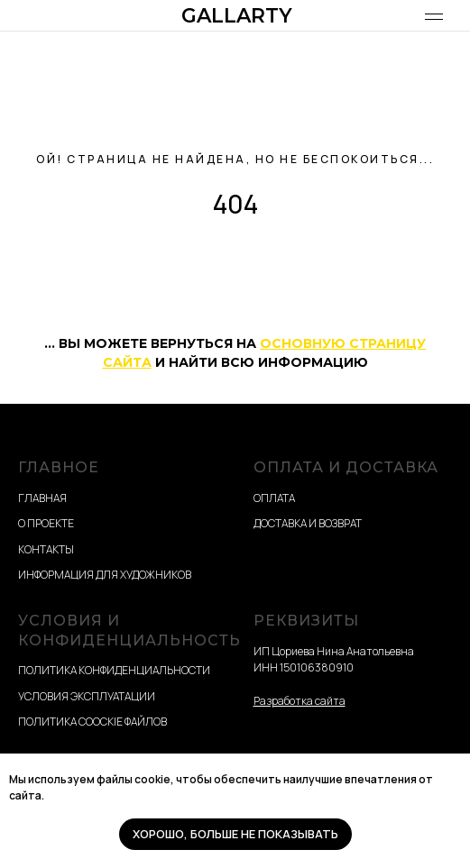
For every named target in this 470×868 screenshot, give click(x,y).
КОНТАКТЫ (46, 549)
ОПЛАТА (274, 498)
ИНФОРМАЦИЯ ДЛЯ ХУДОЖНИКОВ (105, 575)
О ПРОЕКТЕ (46, 523)
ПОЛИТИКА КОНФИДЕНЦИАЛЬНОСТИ (114, 670)
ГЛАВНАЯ (42, 498)
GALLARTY (237, 16)
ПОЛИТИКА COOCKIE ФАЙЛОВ (92, 722)
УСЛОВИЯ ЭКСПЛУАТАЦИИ (87, 696)
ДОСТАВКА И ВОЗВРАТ (308, 523)
